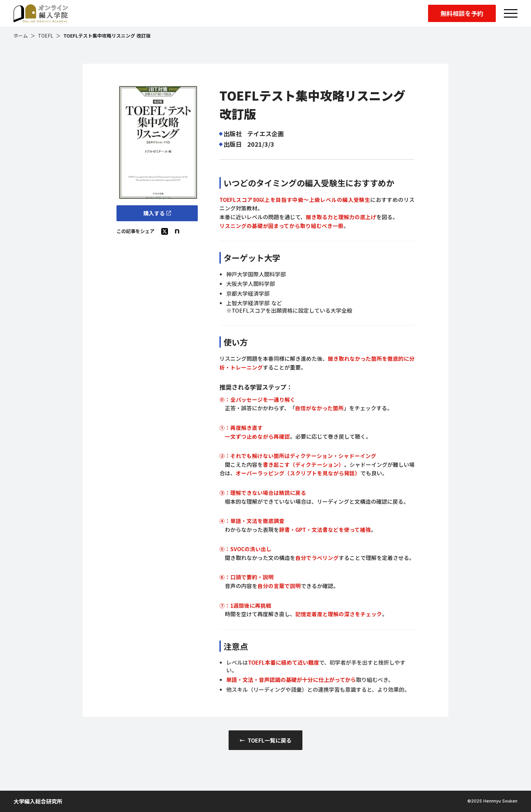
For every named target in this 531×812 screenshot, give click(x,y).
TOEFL (46, 36)
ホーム (21, 36)
